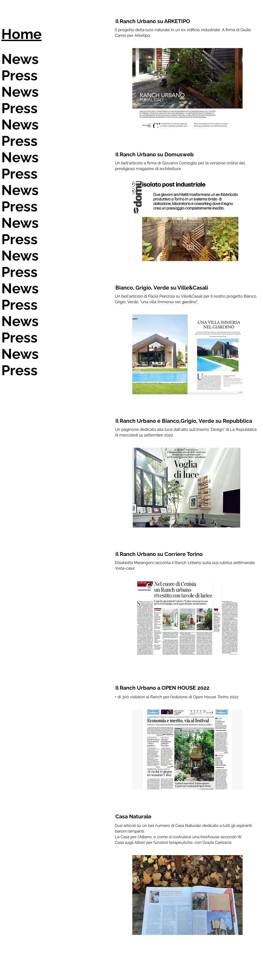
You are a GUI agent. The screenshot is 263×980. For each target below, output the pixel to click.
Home (21, 34)
